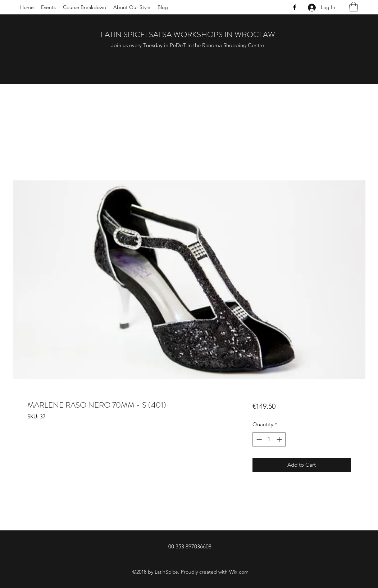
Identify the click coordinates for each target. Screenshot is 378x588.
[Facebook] (295, 7)
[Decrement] (258, 439)
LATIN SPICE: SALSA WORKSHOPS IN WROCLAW (188, 34)
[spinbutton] (269, 439)
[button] (354, 7)
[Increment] (280, 439)
